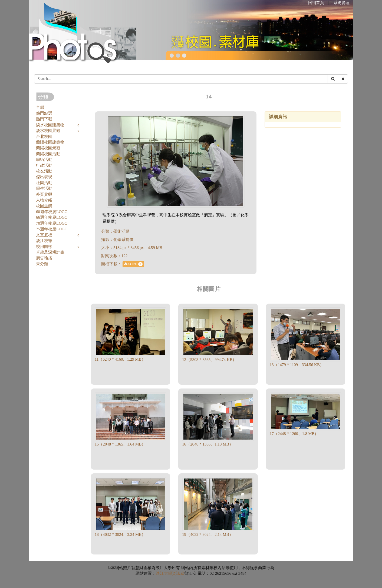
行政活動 (44, 165)
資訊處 (178, 573)
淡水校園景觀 (48, 131)
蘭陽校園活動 (48, 154)
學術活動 (44, 160)
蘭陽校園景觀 (48, 148)
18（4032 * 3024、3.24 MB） (120, 534)
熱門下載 (44, 119)
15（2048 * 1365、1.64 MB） (120, 444)
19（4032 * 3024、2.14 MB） (208, 534)
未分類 (42, 264)
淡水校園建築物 (50, 125)
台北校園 (44, 137)
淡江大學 (164, 573)
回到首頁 (316, 3)
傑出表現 (44, 177)
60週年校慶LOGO (52, 212)
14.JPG (133, 264)
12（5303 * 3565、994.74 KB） (209, 360)
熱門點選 (44, 113)
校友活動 (44, 171)
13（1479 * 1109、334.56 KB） (297, 365)
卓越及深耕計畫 (50, 252)
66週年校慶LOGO (52, 217)
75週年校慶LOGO (52, 229)
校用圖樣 (44, 247)
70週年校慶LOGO (52, 223)
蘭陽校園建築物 (50, 142)
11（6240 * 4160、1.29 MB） (120, 359)
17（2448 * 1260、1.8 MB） (294, 434)
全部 (40, 107)
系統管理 (341, 3)
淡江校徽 (44, 241)
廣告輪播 (44, 258)
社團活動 (44, 183)
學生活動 (44, 188)
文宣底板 (44, 235)
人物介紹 (44, 200)
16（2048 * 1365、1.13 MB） (208, 444)
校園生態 (44, 206)
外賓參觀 (44, 194)
